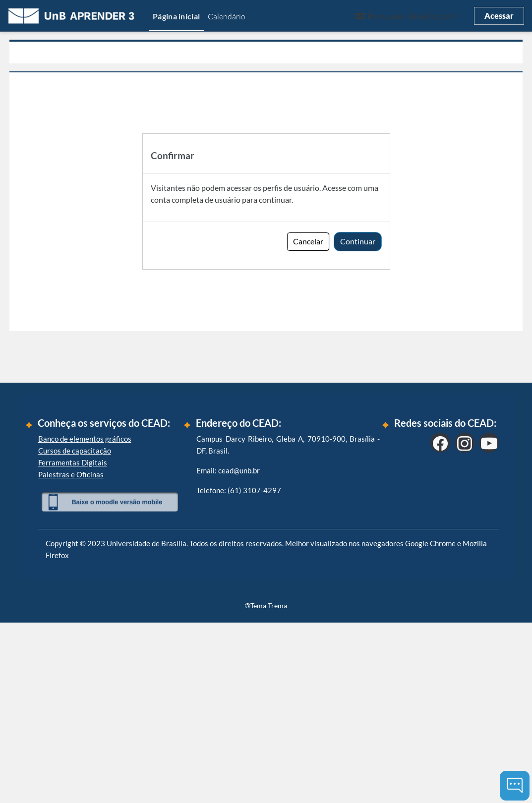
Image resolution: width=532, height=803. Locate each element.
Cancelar (308, 241)
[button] (407, 16)
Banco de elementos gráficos (85, 619)
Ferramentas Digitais (73, 642)
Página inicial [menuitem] (176, 16)
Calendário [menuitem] (227, 16)
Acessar (499, 16)
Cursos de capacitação (75, 631)
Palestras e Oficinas (71, 654)
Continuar (358, 241)
